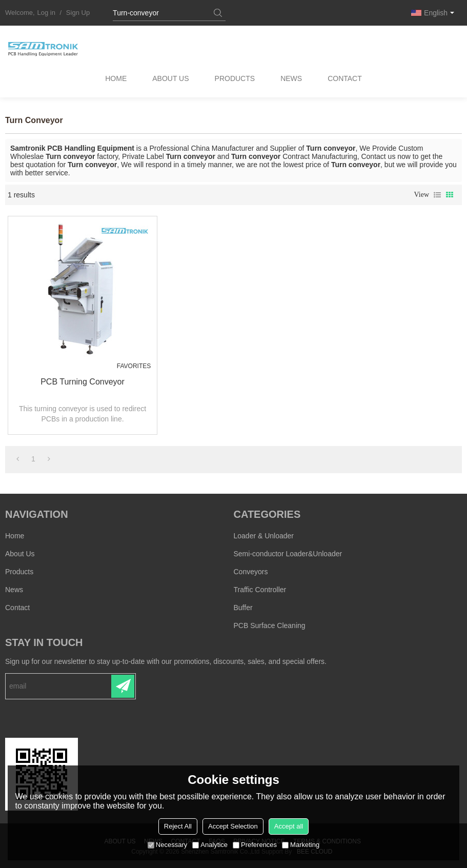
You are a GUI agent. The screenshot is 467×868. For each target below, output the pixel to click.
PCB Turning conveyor (80, 381)
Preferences (255, 845)
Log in (46, 13)
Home (115, 79)
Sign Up (78, 13)
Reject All (178, 826)
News (292, 79)
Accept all (289, 826)
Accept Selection (233, 826)
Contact (345, 79)
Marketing (301, 845)
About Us (170, 79)
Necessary (167, 845)
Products (235, 79)
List (437, 195)
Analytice (210, 845)
